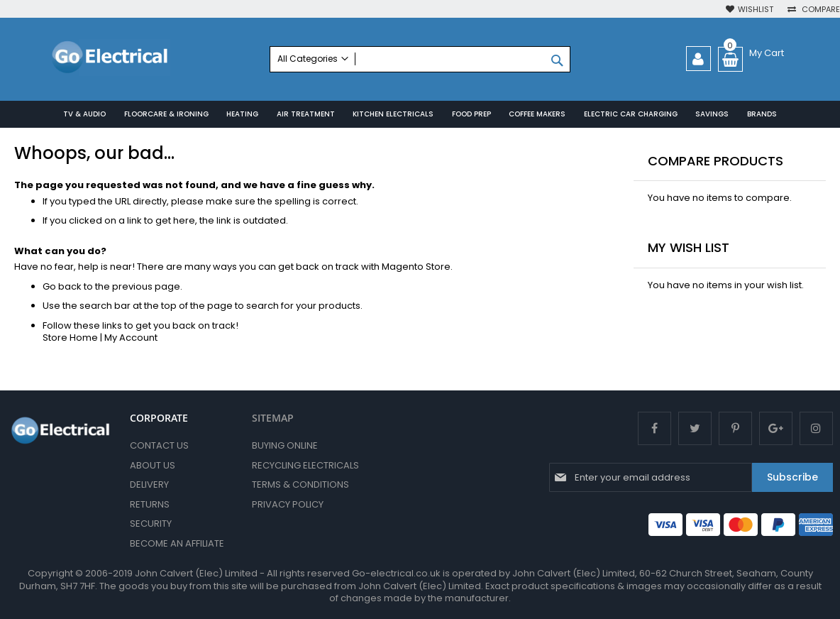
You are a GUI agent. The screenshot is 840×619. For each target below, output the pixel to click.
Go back (62, 286)
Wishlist (756, 10)
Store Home (70, 338)
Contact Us (159, 445)
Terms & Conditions (300, 484)
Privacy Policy (288, 504)
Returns (150, 504)
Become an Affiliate (177, 543)
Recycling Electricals (305, 465)
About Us (153, 465)
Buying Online (285, 445)
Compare (820, 10)
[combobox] (420, 59)
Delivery (149, 484)
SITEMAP (273, 418)
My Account (131, 338)
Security (151, 524)
